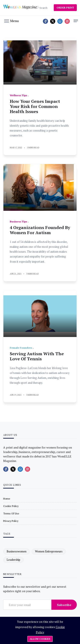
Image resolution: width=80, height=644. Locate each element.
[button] (12, 21)
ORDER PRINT (65, 8)
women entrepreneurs (49, 551)
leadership (13, 560)
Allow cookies (40, 639)
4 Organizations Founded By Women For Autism (40, 230)
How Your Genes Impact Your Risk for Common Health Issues (35, 106)
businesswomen (17, 551)
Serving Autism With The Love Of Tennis (37, 356)
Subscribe (64, 605)
